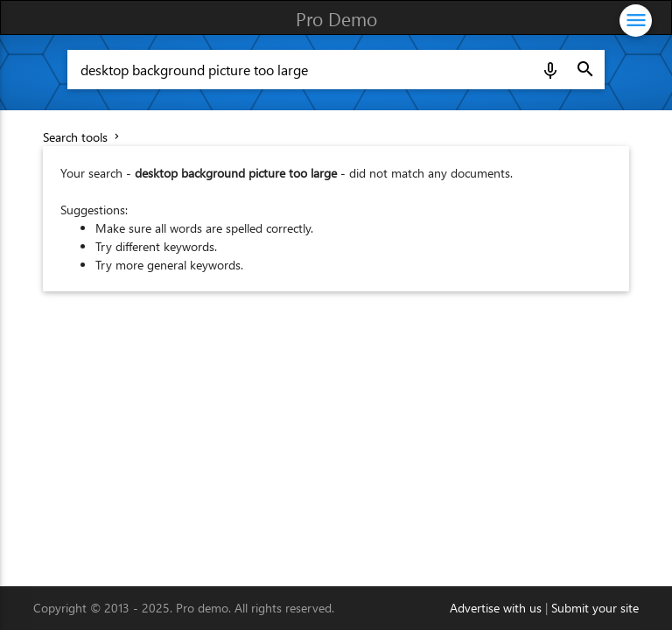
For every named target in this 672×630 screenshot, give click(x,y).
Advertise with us (496, 608)
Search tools (83, 137)
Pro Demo (336, 18)
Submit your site (595, 608)
